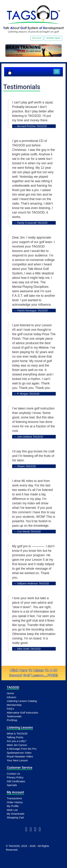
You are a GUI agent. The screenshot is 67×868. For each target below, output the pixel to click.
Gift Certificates (16, 781)
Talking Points (15, 737)
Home (10, 693)
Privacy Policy (15, 777)
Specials (12, 785)
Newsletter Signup (53, 38)
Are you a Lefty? (17, 741)
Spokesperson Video (19, 753)
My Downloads (16, 814)
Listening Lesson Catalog (22, 701)
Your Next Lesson (17, 760)
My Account (37, 38)
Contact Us (13, 774)
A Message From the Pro (22, 749)
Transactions (14, 798)
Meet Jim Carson (17, 745)
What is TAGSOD (17, 734)
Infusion (12, 697)
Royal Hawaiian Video (20, 756)
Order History (15, 802)
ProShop (12, 720)
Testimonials (14, 716)
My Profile (13, 806)
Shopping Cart (15, 817)
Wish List (12, 810)
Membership (14, 705)
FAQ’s (10, 709)
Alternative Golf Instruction (23, 713)
